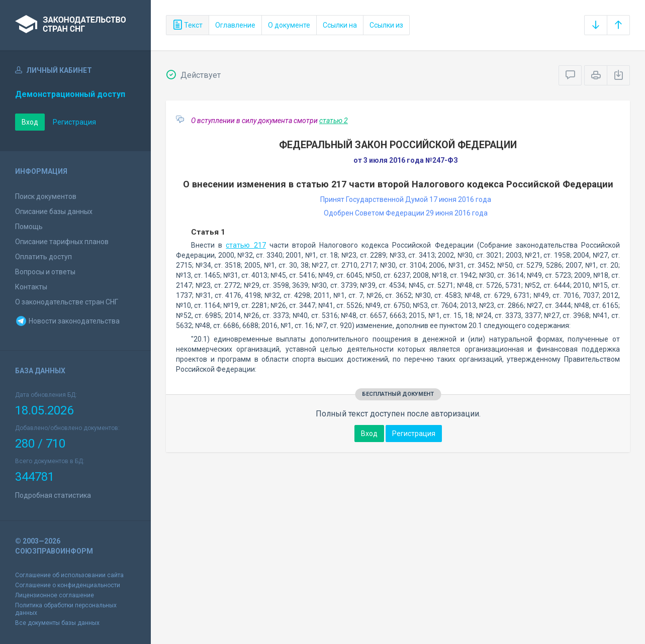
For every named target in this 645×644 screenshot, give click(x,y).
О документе (289, 25)
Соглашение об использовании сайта (69, 575)
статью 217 (246, 245)
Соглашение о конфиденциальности (68, 585)
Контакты (31, 287)
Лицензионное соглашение (55, 595)
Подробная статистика (53, 495)
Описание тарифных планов (62, 242)
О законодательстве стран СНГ (67, 302)
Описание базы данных (54, 211)
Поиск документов (46, 196)
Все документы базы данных (57, 623)
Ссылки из (386, 25)
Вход (30, 122)
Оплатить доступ (43, 257)
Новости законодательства (67, 321)
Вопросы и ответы (45, 272)
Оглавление (235, 25)
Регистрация (74, 122)
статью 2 (334, 121)
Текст (188, 25)
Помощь (29, 227)
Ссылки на (340, 25)
